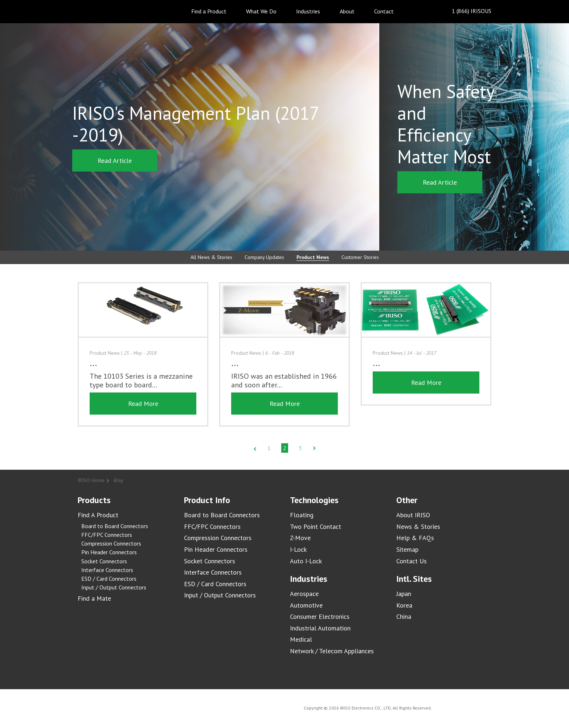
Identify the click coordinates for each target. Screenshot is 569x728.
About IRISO (413, 515)
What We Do (261, 11)
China (404, 616)
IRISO (99, 11)
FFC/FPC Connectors (107, 535)
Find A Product (98, 515)
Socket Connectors (104, 561)
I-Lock (298, 549)
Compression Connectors (111, 543)
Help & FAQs (415, 538)
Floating (302, 515)
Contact (384, 11)
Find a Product (209, 11)
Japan (404, 594)
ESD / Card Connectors (109, 579)
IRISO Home (91, 480)
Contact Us (412, 561)
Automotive (306, 605)
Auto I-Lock (306, 561)
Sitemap (407, 549)
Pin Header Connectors (109, 552)
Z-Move (300, 538)
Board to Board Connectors (115, 526)
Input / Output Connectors (114, 587)
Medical (301, 639)
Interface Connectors (107, 570)
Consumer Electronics (320, 616)
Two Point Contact (316, 527)
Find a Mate (94, 598)
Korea (404, 605)
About (347, 11)
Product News (313, 257)
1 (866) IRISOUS (466, 11)
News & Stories (418, 527)
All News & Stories (211, 257)
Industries (308, 11)
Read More (143, 404)
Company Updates (264, 257)
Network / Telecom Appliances (332, 651)
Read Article (115, 161)
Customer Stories (360, 257)
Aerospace (304, 594)
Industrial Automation (320, 628)
